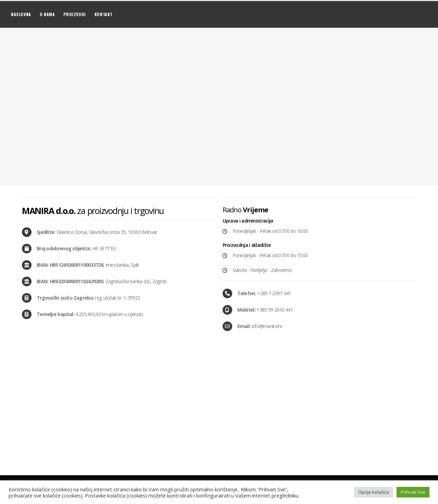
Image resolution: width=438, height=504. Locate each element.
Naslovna (21, 14)
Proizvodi (74, 14)
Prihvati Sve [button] (413, 492)
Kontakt (104, 14)
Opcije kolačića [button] (374, 492)
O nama (47, 14)
